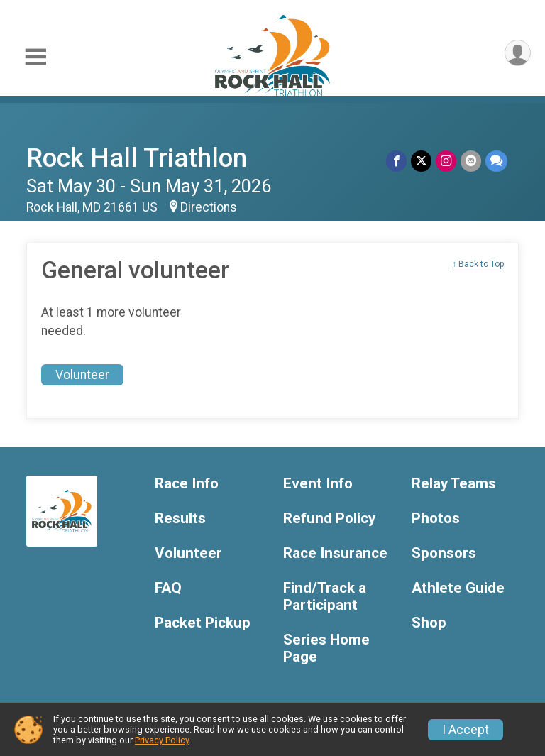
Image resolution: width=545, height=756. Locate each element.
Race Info (187, 484)
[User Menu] (518, 53)
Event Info (318, 484)
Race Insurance (335, 553)
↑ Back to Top (478, 264)
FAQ (168, 588)
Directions (209, 207)
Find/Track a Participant (325, 597)
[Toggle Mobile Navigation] (35, 57)
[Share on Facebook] (396, 161)
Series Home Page (326, 648)
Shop (429, 623)
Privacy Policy (162, 740)
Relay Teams (454, 484)
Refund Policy (329, 519)
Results (180, 519)
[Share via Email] (471, 161)
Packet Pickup (203, 623)
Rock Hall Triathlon (137, 158)
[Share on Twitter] (421, 161)
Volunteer (82, 375)
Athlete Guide (458, 588)
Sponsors (444, 553)
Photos (436, 519)
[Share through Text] (496, 161)
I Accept (466, 730)
